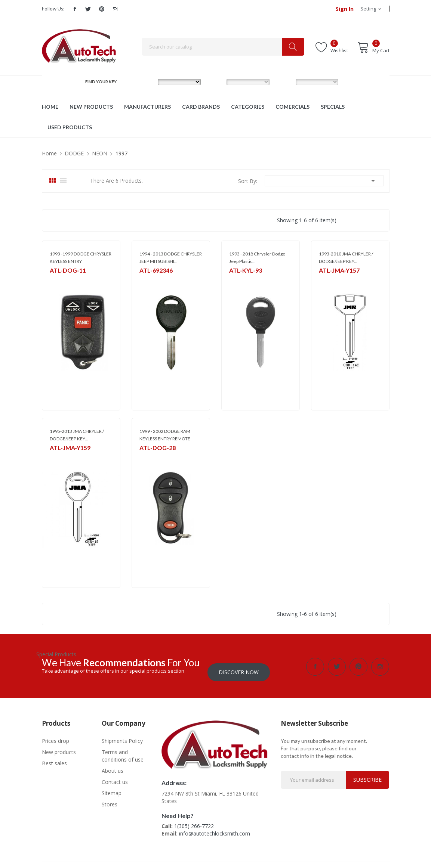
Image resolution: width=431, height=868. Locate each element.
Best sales (54, 758)
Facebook (75, 9)
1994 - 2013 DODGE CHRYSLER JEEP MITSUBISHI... (171, 258)
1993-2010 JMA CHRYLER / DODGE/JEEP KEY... (346, 258)
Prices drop (56, 735)
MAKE (147, 82)
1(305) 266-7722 (194, 821)
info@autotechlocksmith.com (215, 828)
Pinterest (102, 9)
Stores (110, 799)
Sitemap (112, 788)
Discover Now (239, 666)
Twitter (88, 9)
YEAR (284, 82)
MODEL (217, 82)
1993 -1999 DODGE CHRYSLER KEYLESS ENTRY (81, 258)
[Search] (223, 47)
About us (113, 765)
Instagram (115, 9)
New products (59, 746)
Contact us (115, 776)
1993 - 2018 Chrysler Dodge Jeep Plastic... (257, 258)
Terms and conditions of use (123, 750)
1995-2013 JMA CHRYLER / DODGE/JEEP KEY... (77, 435)
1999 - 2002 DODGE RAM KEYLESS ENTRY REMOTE (165, 435)
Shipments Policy (122, 735)
